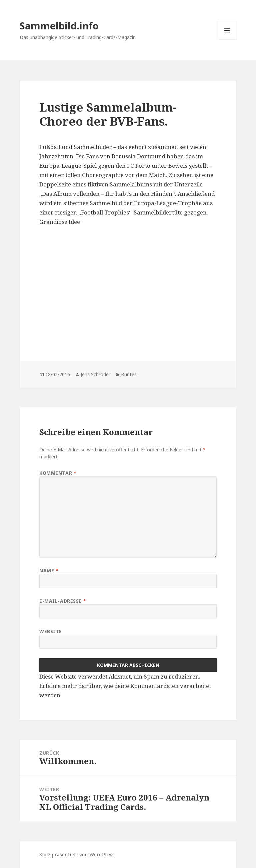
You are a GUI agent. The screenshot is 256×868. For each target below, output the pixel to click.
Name (49, 570)
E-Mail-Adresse (63, 601)
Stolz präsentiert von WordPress (77, 854)
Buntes (129, 374)
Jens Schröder (95, 374)
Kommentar (58, 473)
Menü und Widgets (227, 40)
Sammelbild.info (59, 26)
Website (51, 631)
